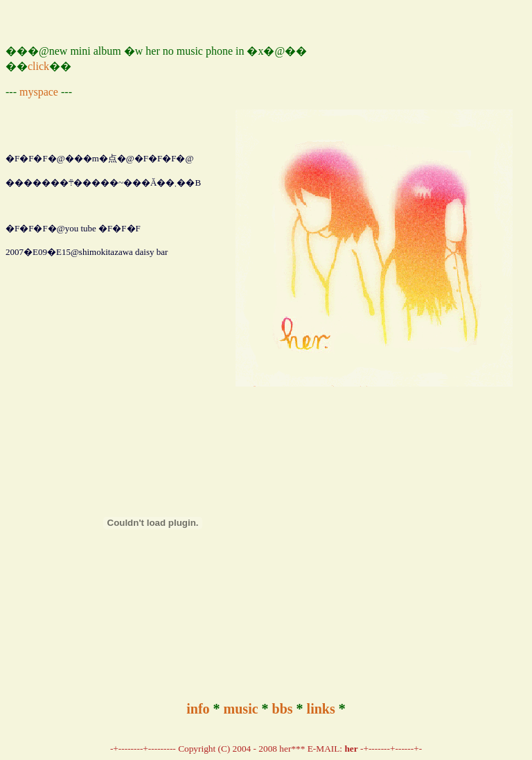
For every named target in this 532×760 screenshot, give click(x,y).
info (198, 709)
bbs (283, 709)
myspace (39, 92)
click (38, 66)
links (321, 709)
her (351, 749)
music (241, 709)
